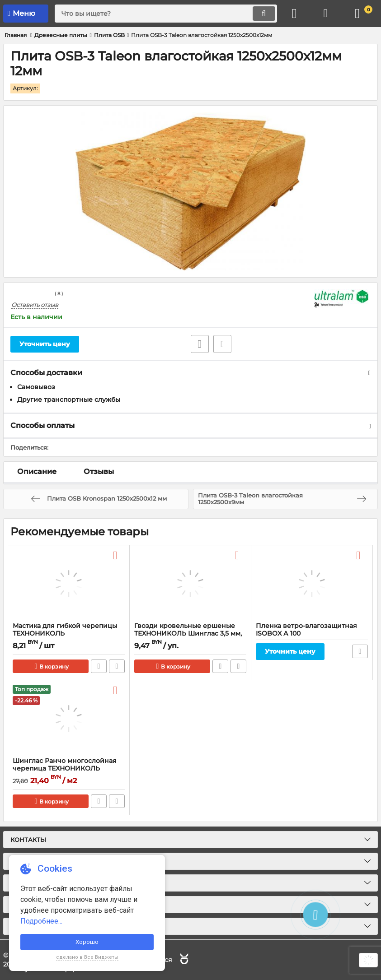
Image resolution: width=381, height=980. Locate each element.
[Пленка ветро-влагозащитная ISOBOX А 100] (312, 584)
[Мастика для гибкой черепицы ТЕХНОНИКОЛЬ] (69, 584)
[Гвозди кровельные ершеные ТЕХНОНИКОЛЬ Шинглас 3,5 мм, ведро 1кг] (190, 584)
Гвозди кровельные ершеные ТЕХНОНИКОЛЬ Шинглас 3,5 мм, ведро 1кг (188, 634)
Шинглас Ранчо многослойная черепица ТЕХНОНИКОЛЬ (65, 765)
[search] (166, 14)
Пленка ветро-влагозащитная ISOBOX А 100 (306, 630)
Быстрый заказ (99, 667)
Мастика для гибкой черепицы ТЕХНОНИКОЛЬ (65, 630)
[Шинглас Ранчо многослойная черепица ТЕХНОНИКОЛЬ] (69, 719)
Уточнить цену (45, 344)
